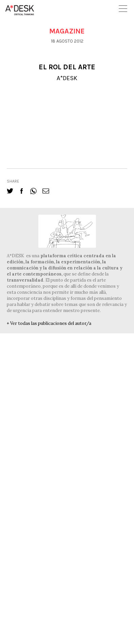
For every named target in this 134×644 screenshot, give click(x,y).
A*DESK (67, 78)
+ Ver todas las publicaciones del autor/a (49, 323)
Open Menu (123, 9)
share (13, 181)
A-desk (20, 10)
